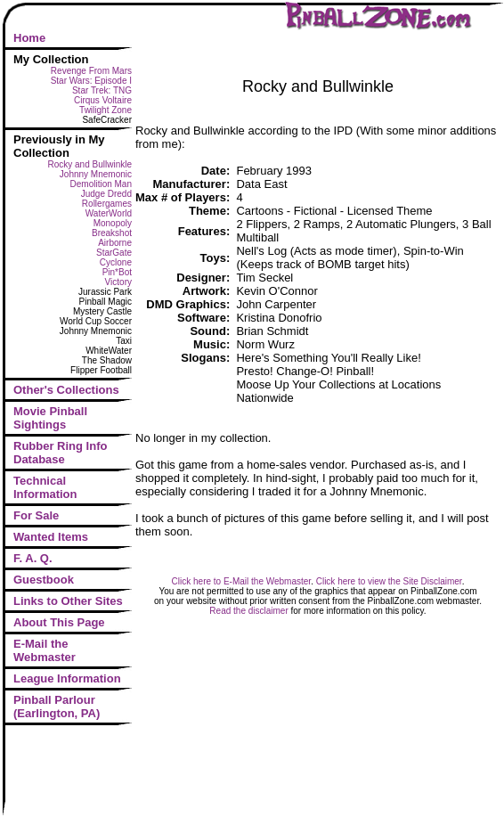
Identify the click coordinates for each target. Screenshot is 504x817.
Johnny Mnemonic (96, 174)
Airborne (115, 243)
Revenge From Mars (91, 71)
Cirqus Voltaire (103, 100)
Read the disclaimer (248, 611)
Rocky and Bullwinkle (90, 164)
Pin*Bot (117, 272)
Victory (118, 282)
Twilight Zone (106, 110)
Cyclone (116, 262)
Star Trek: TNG (102, 90)
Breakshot (112, 233)
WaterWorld (109, 213)
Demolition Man (101, 184)
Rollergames (107, 204)
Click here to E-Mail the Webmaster (242, 581)
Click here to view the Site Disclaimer (389, 581)
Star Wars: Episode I (91, 81)
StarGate (114, 253)
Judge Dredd (106, 194)
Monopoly (113, 223)
